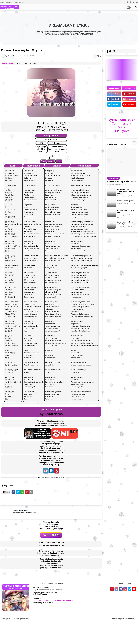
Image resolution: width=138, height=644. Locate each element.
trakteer (131, 94)
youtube (131, 104)
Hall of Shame (19, 2)
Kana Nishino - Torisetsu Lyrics (126, 211)
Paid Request (51, 410)
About (2, 2)
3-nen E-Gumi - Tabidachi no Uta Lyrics (126, 223)
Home (5, 63)
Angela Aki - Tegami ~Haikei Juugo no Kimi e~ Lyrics (126, 191)
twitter (116, 104)
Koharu (12, 486)
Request (9, 2)
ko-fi (116, 94)
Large (59, 161)
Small (43, 161)
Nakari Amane (19, 510)
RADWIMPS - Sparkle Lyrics (122, 181)
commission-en (114, 88)
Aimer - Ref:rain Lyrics (125, 201)
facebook (116, 99)
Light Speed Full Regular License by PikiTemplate (53, 600)
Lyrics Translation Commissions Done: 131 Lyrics (122, 125)
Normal (51, 161)
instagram (131, 99)
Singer (11, 63)
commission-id (129, 88)
